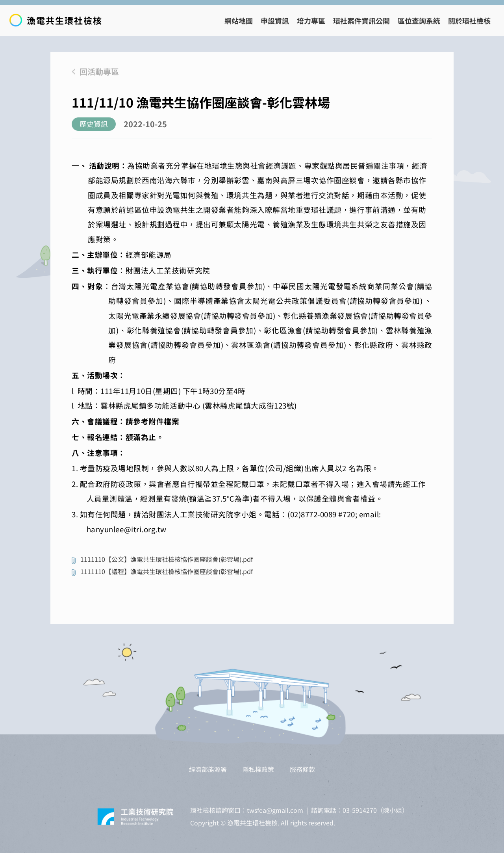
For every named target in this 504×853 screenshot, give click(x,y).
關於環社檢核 (469, 20)
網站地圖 (239, 20)
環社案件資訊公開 (361, 20)
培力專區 (311, 20)
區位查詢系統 (419, 20)
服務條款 (302, 769)
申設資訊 (275, 20)
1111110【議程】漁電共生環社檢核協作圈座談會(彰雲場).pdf (167, 571)
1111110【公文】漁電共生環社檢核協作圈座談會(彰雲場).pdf (167, 559)
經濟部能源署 (208, 769)
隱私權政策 (258, 769)
